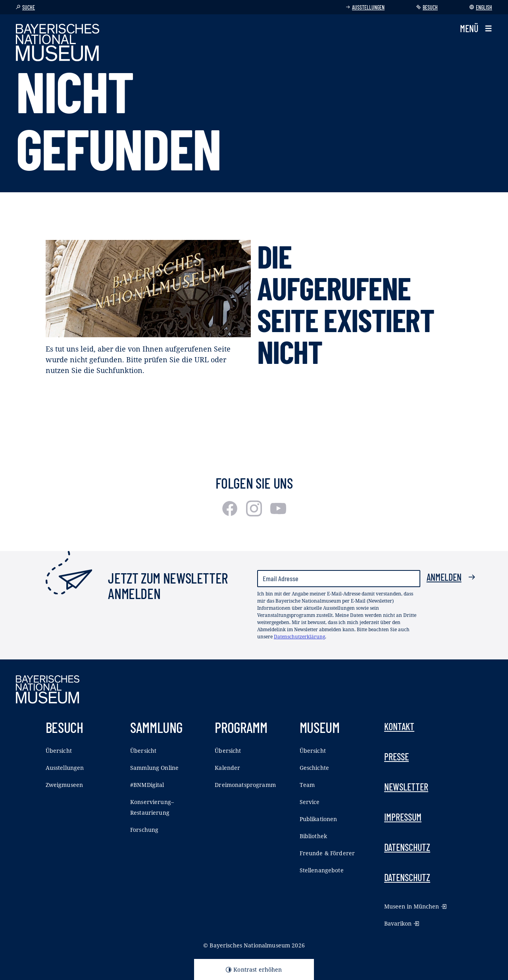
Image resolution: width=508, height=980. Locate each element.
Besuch (427, 7)
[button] (476, 29)
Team (307, 785)
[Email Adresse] (339, 579)
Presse (396, 757)
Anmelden (451, 577)
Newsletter (406, 787)
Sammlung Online (154, 768)
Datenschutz (407, 847)
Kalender (227, 768)
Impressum (403, 817)
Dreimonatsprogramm (245, 785)
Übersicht (59, 751)
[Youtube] (278, 514)
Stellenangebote (322, 870)
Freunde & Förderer (327, 853)
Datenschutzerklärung (299, 637)
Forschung (144, 830)
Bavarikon (402, 923)
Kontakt (399, 726)
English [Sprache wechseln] (481, 7)
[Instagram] (255, 514)
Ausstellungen (365, 7)
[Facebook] (231, 514)
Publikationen (318, 819)
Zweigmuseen (64, 785)
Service (310, 802)
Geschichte (314, 768)
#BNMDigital (147, 785)
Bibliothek (313, 836)
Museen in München (415, 906)
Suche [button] (25, 7)
